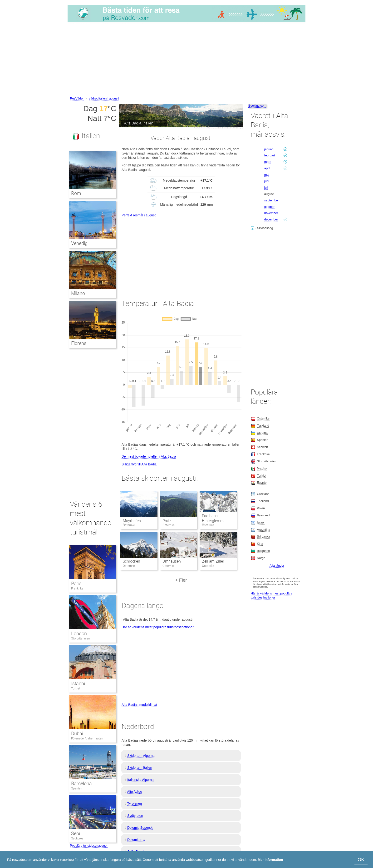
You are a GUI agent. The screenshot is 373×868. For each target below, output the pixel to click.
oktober (269, 207)
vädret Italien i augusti (104, 98)
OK (361, 860)
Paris (76, 584)
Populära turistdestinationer (89, 846)
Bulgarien (263, 551)
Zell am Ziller (213, 561)
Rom (76, 193)
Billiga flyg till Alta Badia (139, 464)
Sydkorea (77, 838)
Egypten (263, 482)
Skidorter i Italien (140, 768)
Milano (78, 293)
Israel (261, 522)
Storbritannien (81, 638)
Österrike (263, 418)
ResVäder (77, 98)
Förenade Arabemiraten (87, 738)
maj (267, 175)
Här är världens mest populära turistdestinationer (158, 627)
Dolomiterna (136, 840)
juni (267, 181)
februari (270, 155)
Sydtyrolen (135, 816)
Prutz (167, 521)
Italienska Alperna (140, 780)
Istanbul (79, 683)
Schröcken (131, 561)
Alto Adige (135, 792)
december (271, 219)
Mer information (270, 860)
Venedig (79, 243)
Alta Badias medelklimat (139, 705)
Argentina (264, 530)
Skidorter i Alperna (141, 756)
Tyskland (263, 426)
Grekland (263, 494)
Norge (261, 558)
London (79, 634)
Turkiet (76, 688)
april (267, 168)
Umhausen (172, 561)
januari (269, 149)
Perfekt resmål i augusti (139, 215)
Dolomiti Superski (140, 828)
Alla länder (277, 566)
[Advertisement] (186, 60)
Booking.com (257, 106)
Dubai (77, 733)
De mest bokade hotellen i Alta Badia (149, 456)
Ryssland (263, 515)
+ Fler (181, 580)
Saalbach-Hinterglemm (213, 518)
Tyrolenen (135, 803)
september (272, 200)
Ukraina (262, 433)
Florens (79, 343)
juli (266, 187)
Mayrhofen (132, 521)
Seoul (77, 833)
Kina (260, 544)
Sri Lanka (263, 536)
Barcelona (81, 783)
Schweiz (263, 447)
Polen (261, 508)
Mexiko (262, 468)
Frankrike (77, 588)
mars (268, 162)
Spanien (77, 788)
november (271, 213)
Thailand (263, 501)
